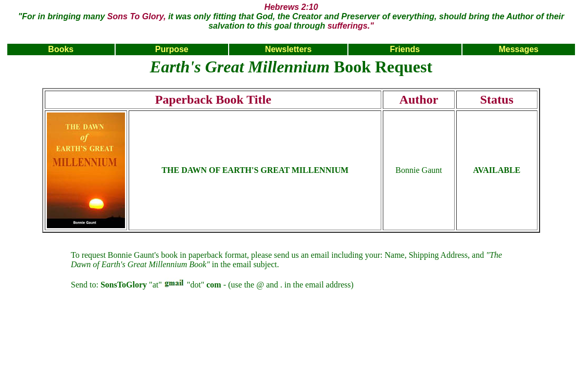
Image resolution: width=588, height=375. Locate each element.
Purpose (172, 49)
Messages (518, 49)
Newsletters (289, 49)
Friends (405, 49)
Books (61, 49)
